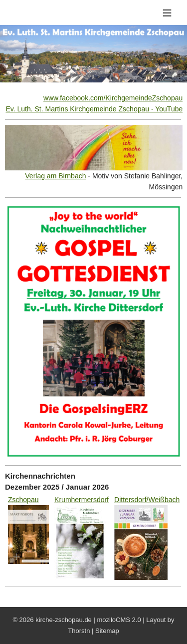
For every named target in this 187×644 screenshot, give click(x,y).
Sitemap (107, 631)
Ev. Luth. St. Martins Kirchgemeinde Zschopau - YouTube (94, 109)
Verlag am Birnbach (55, 176)
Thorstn (79, 631)
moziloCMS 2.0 (119, 620)
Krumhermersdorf (82, 500)
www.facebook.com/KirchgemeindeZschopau (113, 98)
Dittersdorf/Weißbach (147, 500)
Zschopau (23, 500)
